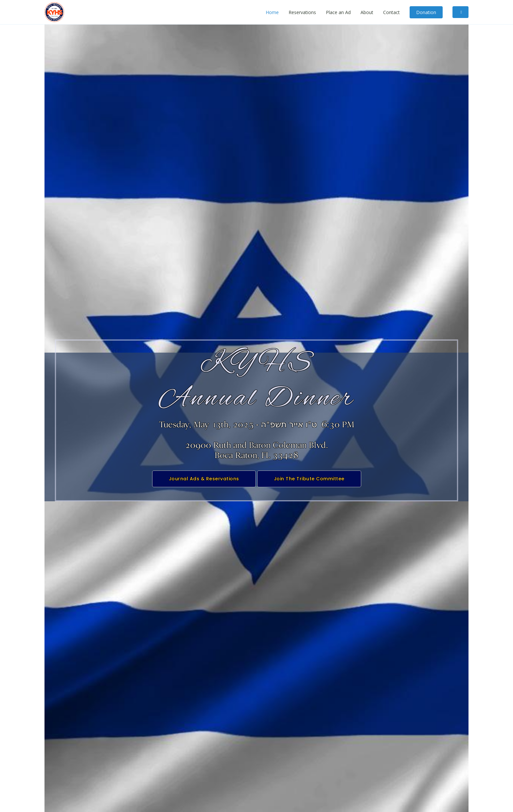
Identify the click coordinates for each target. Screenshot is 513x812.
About (367, 12)
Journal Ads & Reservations (204, 484)
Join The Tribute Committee (309, 484)
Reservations (302, 12)
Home (272, 12)
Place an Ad (338, 12)
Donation (426, 12)
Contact (391, 12)
